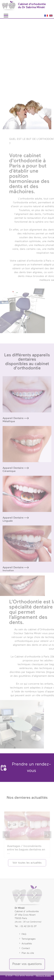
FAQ (24, 937)
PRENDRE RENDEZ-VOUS (25, 81)
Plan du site (28, 956)
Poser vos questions (27, 967)
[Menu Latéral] (6, 16)
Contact (26, 951)
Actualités (27, 946)
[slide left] (6, 840)
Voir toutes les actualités (27, 865)
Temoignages (29, 942)
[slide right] (48, 840)
